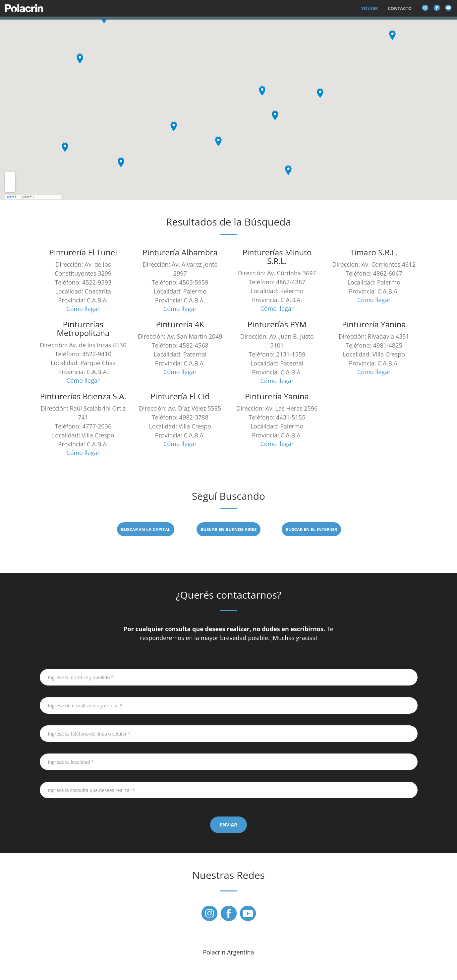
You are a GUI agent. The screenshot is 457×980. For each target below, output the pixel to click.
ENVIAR (229, 825)
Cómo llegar (83, 309)
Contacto (400, 8)
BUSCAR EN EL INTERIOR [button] (312, 529)
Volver (370, 8)
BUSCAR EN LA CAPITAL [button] (146, 529)
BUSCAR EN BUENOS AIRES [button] (229, 529)
